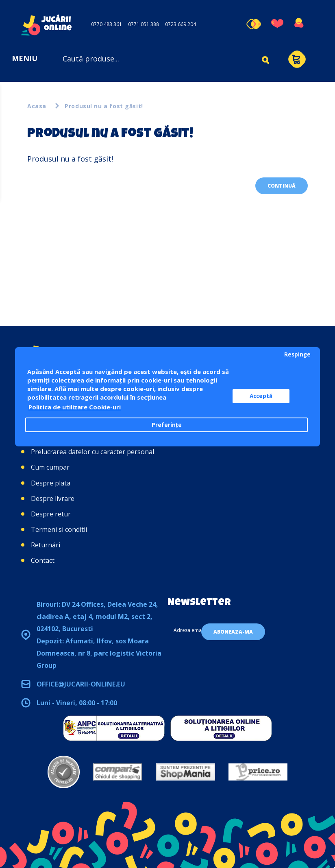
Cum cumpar (50, 467)
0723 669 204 (181, 24)
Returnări (46, 545)
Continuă (282, 186)
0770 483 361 (107, 24)
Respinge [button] (297, 354)
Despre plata (51, 483)
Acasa (37, 106)
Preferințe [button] (167, 425)
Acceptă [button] (261, 396)
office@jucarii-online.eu (81, 684)
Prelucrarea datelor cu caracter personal (92, 452)
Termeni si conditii (59, 529)
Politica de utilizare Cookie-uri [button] (75, 407)
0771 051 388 (144, 24)
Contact (43, 560)
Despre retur (51, 514)
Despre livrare (53, 498)
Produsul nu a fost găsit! (104, 106)
